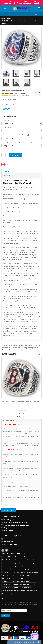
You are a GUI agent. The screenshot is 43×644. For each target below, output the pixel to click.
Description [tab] (7, 171)
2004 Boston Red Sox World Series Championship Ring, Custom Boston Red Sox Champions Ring (21, 400)
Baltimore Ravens (7, 592)
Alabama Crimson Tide (30, 555)
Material (6, 120)
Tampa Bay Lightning (20, 589)
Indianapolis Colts (31, 579)
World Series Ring (11, 346)
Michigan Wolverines (16, 573)
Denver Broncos (6, 561)
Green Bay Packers (32, 558)
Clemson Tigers (19, 555)
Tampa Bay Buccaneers (29, 567)
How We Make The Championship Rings (16, 523)
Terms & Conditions (10, 537)
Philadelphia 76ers (27, 585)
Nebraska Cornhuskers (32, 570)
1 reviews (15, 96)
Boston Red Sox (12, 100)
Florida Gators (24, 576)
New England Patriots (7, 555)
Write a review (25, 96)
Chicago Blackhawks (20, 558)
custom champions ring (25, 346)
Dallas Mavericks (6, 576)
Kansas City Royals (6, 582)
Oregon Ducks (17, 585)
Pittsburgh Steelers (16, 564)
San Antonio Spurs (28, 573)
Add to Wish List (11, 164)
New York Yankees (28, 564)
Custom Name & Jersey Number (18, 241)
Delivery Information (11, 542)
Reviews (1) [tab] (7, 176)
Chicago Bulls (5, 573)
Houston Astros (25, 561)
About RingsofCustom (11, 518)
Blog (5, 526)
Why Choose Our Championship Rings (16, 520)
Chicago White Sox (17, 567)
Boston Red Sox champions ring (22, 348)
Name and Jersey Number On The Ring (16, 135)
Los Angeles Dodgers (29, 582)
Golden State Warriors (8, 558)
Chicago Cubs (16, 561)
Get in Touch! (9, 508)
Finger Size (7, 127)
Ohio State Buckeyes (19, 570)
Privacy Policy (8, 540)
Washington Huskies (32, 589)
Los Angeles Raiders (35, 561)
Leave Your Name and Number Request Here (17, 142)
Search (9, 18)
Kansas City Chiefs (17, 582)
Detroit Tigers (16, 576)
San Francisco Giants (7, 589)
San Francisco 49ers (7, 570)
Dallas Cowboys (6, 564)
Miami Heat (37, 564)
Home (3, 18)
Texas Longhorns (20, 579)
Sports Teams (8, 528)
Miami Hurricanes (7, 585)
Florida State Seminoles (8, 579)
